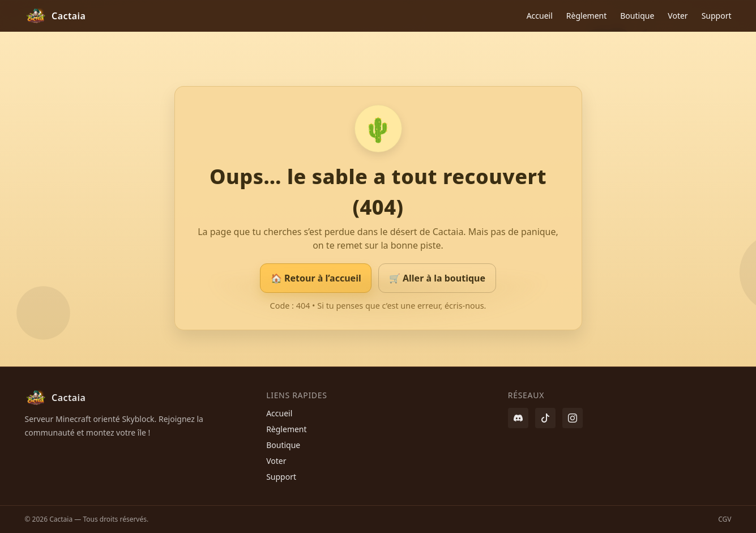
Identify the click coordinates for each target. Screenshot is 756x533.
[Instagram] (573, 418)
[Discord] (518, 418)
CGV (725, 519)
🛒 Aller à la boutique (437, 278)
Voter (678, 16)
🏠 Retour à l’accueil (316, 278)
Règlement (586, 16)
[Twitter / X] (545, 418)
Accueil (540, 16)
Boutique (637, 16)
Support (717, 16)
